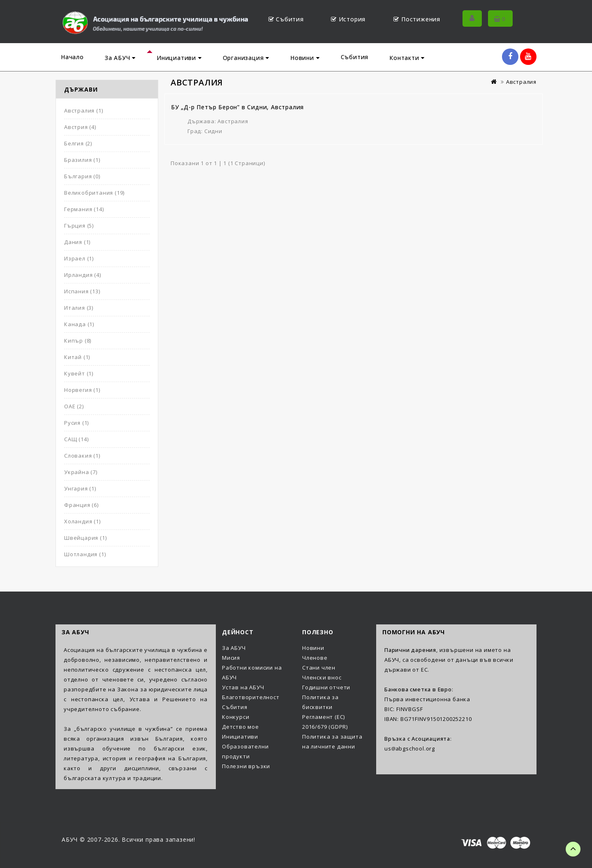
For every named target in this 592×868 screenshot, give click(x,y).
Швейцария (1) (85, 538)
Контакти (407, 58)
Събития (355, 57)
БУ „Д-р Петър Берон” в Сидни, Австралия (237, 107)
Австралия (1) (83, 111)
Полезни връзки (246, 766)
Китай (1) (77, 357)
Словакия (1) (82, 456)
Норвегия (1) (82, 390)
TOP (573, 849)
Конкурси (236, 717)
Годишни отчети (326, 687)
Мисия (231, 658)
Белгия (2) (78, 143)
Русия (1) (76, 423)
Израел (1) (79, 258)
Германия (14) (84, 209)
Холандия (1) (82, 521)
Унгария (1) (80, 488)
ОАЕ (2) (74, 406)
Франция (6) (81, 505)
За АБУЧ (120, 58)
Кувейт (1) (79, 373)
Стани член (319, 668)
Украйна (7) (81, 472)
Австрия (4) (80, 127)
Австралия (521, 82)
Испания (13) (82, 291)
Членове (315, 658)
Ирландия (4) (83, 275)
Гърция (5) (79, 226)
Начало (72, 57)
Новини (305, 58)
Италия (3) (79, 308)
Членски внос (322, 677)
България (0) (82, 176)
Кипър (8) (78, 341)
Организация (246, 58)
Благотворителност (251, 697)
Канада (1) (79, 324)
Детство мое (240, 727)
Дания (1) (77, 242)
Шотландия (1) (85, 554)
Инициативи (179, 58)
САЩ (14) (76, 439)
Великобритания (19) (94, 193)
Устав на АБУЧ (243, 687)
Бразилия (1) (82, 160)
